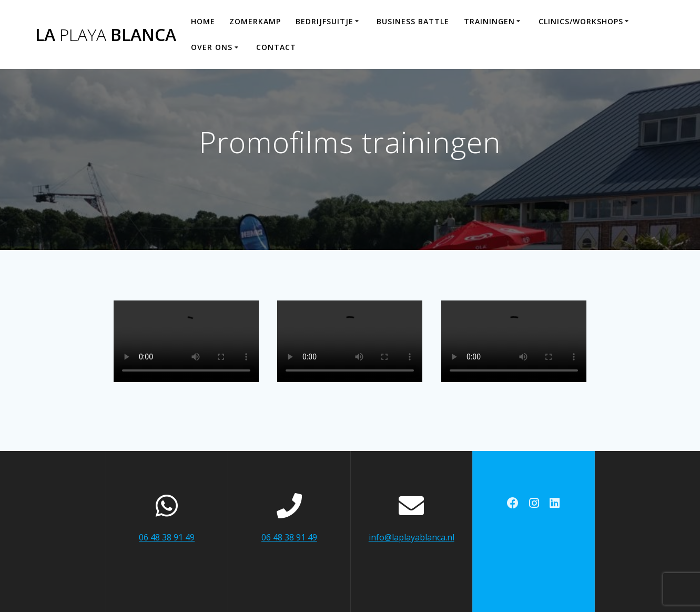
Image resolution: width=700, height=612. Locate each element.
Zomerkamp (255, 21)
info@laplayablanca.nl (412, 537)
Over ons (212, 47)
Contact (276, 47)
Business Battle (413, 21)
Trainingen (489, 21)
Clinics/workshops (581, 21)
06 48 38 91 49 (167, 537)
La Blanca (106, 35)
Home (203, 21)
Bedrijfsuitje (324, 21)
